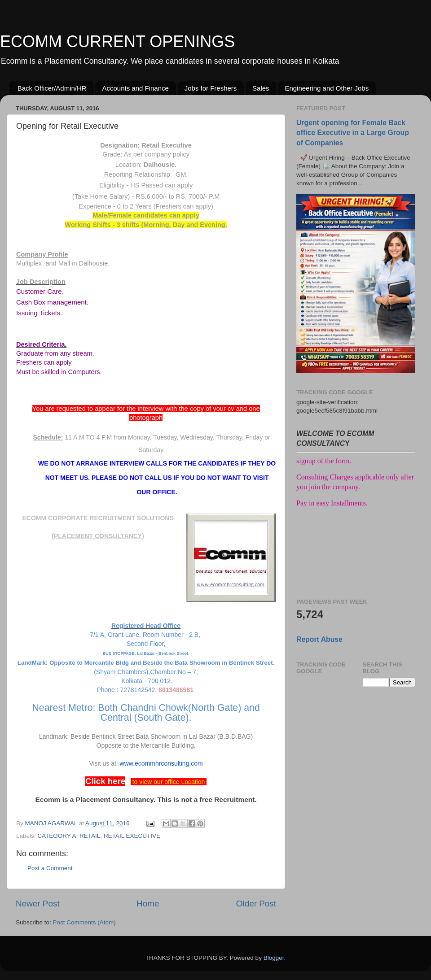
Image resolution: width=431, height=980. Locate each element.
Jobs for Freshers (211, 88)
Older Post (256, 904)
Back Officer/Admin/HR (52, 88)
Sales (261, 88)
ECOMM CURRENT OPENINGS (117, 41)
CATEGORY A (57, 836)
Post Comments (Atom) (84, 922)
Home (148, 904)
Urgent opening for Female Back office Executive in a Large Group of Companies (353, 133)
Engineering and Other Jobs (327, 88)
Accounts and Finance (135, 88)
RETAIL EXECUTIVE (132, 836)
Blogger (274, 958)
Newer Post (38, 904)
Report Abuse (319, 639)
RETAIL (90, 836)
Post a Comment (50, 868)
